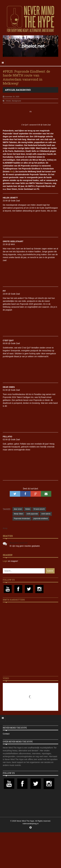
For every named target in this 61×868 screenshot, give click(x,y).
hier (12, 172)
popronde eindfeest (41, 519)
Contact (6, 734)
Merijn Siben (19, 514)
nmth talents (46, 514)
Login (5, 561)
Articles (10, 90)
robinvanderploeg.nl (30, 824)
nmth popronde (32, 514)
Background (23, 90)
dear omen (18, 509)
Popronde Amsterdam (22, 519)
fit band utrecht (39, 509)
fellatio (28, 509)
